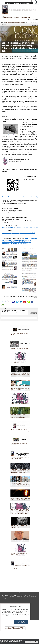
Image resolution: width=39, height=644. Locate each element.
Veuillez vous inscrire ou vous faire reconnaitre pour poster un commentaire (15, 312)
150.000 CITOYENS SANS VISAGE (22, 3)
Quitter (8, 622)
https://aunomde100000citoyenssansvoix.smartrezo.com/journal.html (20, 228)
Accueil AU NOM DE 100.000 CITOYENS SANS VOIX (16, 18)
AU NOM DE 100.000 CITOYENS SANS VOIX (15, 23)
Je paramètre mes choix (31, 642)
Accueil (8, 3)
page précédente (33, 19)
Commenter (34, 313)
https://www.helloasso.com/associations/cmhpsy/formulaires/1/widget (20, 197)
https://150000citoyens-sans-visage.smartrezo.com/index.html (18, 233)
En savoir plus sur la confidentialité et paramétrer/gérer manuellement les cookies (15, 628)
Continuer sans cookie (21, 622)
